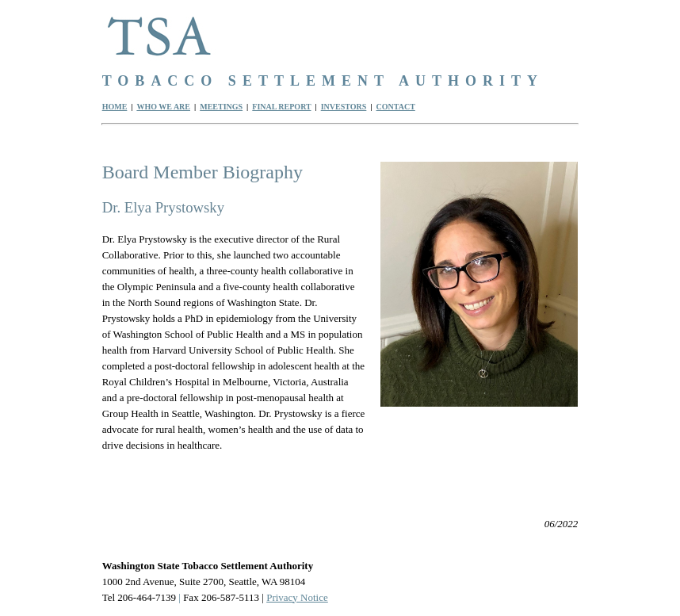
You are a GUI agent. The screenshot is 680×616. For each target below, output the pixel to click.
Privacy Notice (297, 597)
